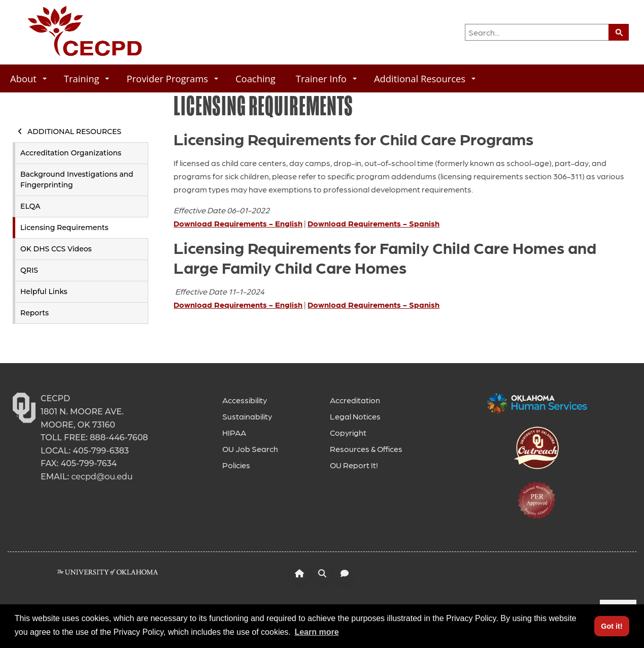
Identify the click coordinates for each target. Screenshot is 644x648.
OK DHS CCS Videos (56, 249)
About (28, 78)
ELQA (30, 206)
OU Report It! (354, 465)
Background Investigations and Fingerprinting (77, 180)
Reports (35, 313)
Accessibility (245, 400)
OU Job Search (250, 449)
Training (87, 78)
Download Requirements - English (238, 223)
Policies (236, 465)
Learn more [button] (316, 632)
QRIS (29, 270)
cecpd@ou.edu (102, 477)
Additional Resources (425, 78)
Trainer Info (326, 78)
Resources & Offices (366, 449)
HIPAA (234, 432)
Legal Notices (355, 416)
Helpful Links (44, 291)
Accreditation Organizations (71, 153)
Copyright (348, 432)
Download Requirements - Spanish (374, 223)
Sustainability (247, 416)
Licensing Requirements (64, 228)
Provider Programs (172, 78)
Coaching (256, 78)
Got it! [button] (612, 626)
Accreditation (355, 400)
